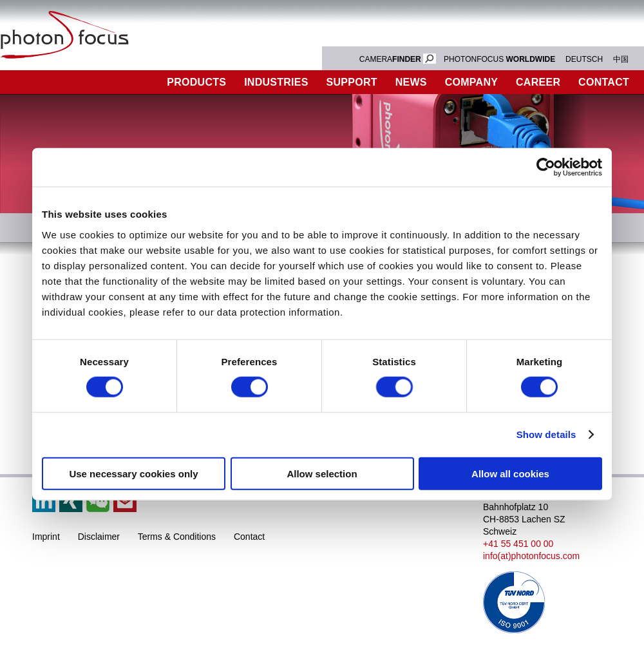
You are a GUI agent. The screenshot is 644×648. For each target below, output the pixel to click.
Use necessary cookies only (133, 473)
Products (196, 82)
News (411, 82)
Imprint (46, 537)
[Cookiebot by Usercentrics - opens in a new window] (546, 167)
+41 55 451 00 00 (518, 544)
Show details (546, 434)
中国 (621, 59)
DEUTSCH (584, 59)
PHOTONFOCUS (499, 59)
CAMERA (398, 59)
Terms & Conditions (177, 537)
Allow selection (322, 473)
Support (352, 82)
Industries (276, 82)
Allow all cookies (510, 473)
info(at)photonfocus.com (531, 556)
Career (538, 82)
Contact (249, 537)
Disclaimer (99, 537)
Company (471, 82)
